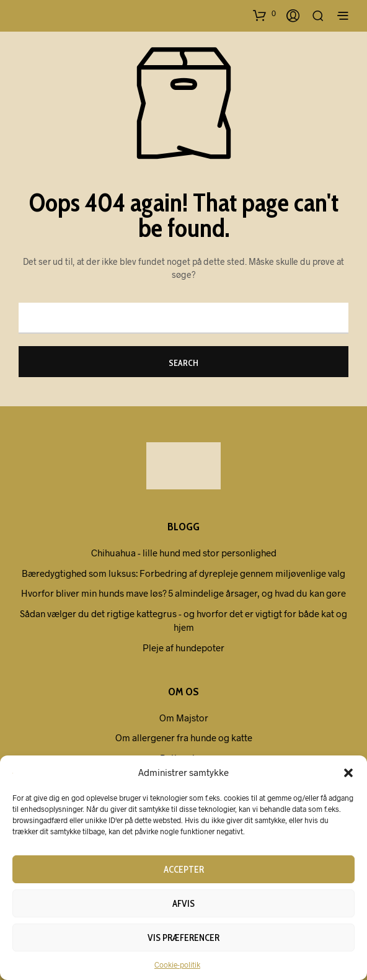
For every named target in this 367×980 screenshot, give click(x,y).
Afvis (183, 904)
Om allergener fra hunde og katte (184, 737)
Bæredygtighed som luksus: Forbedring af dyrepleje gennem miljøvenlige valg (183, 573)
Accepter (184, 870)
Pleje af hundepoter (183, 648)
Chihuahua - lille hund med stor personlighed (184, 553)
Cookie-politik (177, 964)
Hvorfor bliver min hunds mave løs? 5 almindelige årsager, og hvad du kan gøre (183, 593)
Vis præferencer (183, 938)
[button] (348, 772)
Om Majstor (184, 718)
